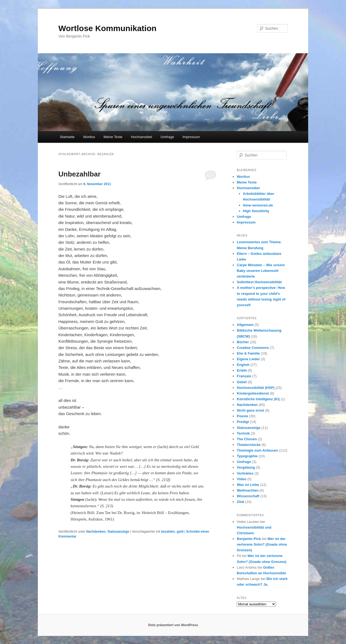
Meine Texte (113, 137)
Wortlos (89, 137)
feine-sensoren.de (258, 205)
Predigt (243, 422)
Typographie (247, 456)
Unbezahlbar (79, 174)
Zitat (240, 502)
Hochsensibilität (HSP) (256, 388)
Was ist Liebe (248, 485)
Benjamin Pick (249, 539)
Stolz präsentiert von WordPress (173, 625)
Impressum (191, 137)
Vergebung (246, 467)
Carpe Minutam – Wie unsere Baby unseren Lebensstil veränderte (261, 271)
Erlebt (242, 370)
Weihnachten (248, 490)
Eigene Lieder (248, 359)
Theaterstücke (249, 445)
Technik (243, 433)
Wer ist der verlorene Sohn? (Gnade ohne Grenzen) (262, 544)
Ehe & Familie (248, 353)
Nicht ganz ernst (250, 410)
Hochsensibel (141, 137)
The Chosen (247, 439)
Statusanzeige (118, 532)
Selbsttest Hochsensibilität (259, 282)
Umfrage (167, 137)
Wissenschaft (248, 496)
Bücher (243, 342)
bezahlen (168, 532)
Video (242, 479)
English (243, 365)
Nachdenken (96, 532)
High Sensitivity (256, 211)
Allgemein (245, 325)
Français (244, 376)
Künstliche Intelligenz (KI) (258, 399)
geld (180, 532)
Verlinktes (245, 473)
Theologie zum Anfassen (257, 450)
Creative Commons (253, 348)
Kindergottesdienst (253, 393)
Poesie (242, 416)
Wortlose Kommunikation (107, 28)
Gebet (242, 382)
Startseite (67, 137)
